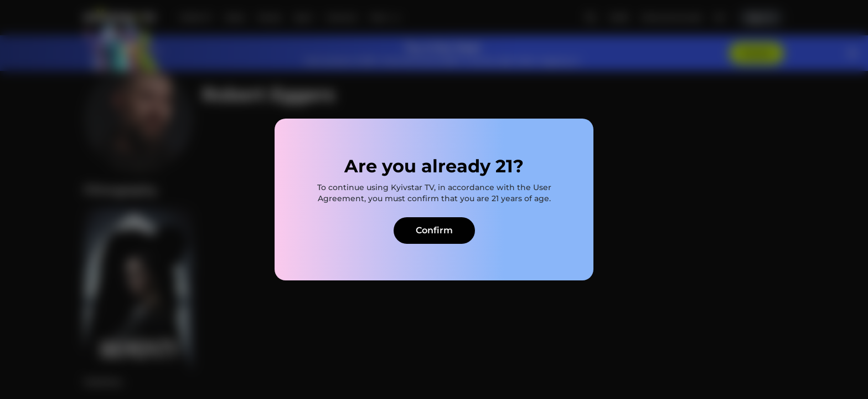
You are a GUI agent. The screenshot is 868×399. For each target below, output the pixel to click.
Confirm (434, 230)
